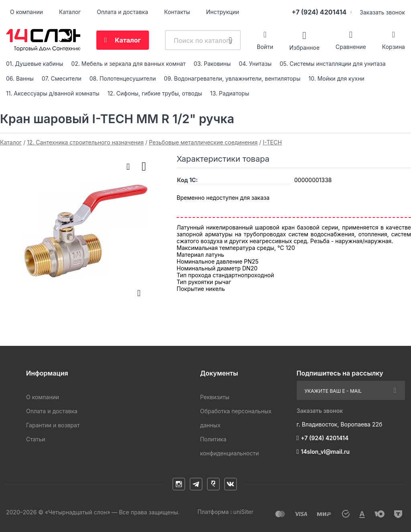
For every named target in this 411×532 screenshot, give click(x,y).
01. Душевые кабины (35, 64)
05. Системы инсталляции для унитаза (333, 64)
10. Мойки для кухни (337, 78)
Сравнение (351, 47)
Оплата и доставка (122, 12)
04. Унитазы (255, 64)
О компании (26, 12)
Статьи (36, 439)
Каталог (70, 12)
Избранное (304, 47)
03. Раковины (212, 64)
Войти (265, 47)
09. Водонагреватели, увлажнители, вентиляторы (232, 78)
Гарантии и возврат (53, 425)
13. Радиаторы (230, 93)
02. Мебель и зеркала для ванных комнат (128, 64)
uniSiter (243, 512)
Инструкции (223, 12)
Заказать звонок (382, 12)
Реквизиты (215, 397)
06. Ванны (20, 78)
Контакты (177, 12)
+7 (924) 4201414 (319, 12)
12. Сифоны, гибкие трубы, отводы (155, 93)
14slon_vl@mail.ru (326, 452)
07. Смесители (62, 78)
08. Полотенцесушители (123, 78)
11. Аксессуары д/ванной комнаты (53, 93)
